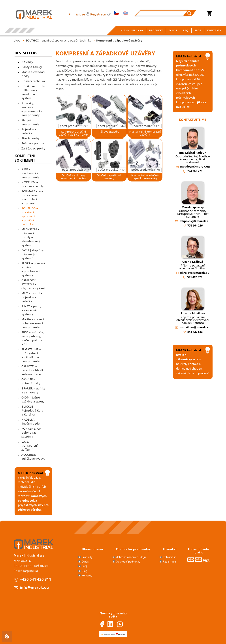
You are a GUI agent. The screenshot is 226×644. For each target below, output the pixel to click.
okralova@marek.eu (195, 273)
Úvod (17, 40)
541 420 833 (195, 332)
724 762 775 (195, 171)
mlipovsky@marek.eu (195, 221)
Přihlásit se (79, 14)
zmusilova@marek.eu (195, 327)
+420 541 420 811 (36, 579)
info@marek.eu (34, 587)
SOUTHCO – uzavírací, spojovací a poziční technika (58, 40)
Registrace (100, 14)
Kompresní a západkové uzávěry (119, 40)
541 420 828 (195, 277)
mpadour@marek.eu (195, 166)
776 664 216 (195, 225)
